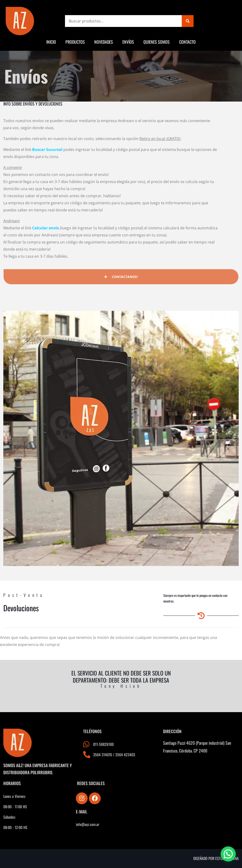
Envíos (128, 42)
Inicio (51, 42)
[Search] (188, 21)
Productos (75, 42)
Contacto (187, 42)
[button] (229, 856)
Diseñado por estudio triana (216, 858)
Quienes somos (157, 42)
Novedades (104, 42)
